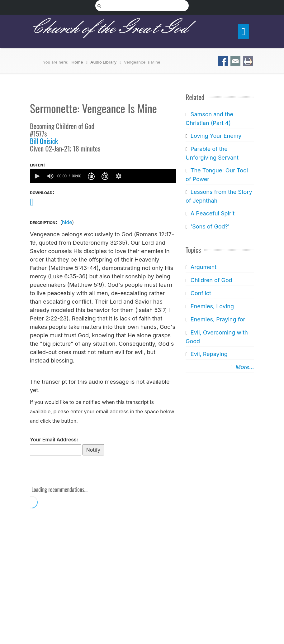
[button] (37, 176)
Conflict (201, 293)
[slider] (150, 176)
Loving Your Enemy (216, 136)
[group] (50, 176)
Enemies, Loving (212, 306)
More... (245, 367)
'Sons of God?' (210, 226)
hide (67, 222)
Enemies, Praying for (218, 319)
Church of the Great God (109, 28)
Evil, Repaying (209, 354)
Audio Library (104, 62)
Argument (204, 267)
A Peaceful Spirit (213, 213)
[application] (103, 176)
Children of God (211, 280)
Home (77, 62)
